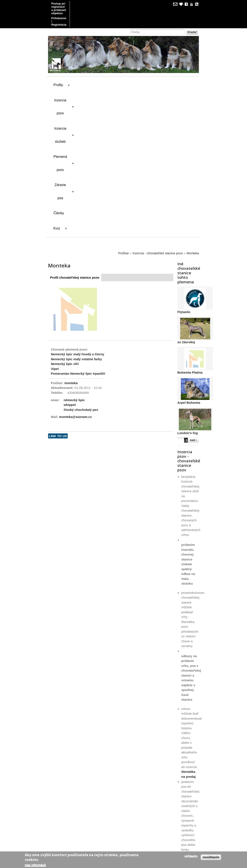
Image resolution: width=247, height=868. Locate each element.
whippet (70, 260)
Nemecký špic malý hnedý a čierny (78, 210)
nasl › (193, 296)
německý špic (74, 255)
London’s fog (188, 289)
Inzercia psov (86, 69)
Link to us (58, 292)
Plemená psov (157, 69)
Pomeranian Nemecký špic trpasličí (78, 229)
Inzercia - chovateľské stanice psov (158, 109)
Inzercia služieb (121, 69)
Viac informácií (35, 865)
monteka (71, 239)
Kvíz (109, 84)
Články (90, 84)
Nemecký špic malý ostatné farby (76, 215)
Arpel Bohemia (189, 258)
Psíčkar (123, 109)
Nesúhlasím (211, 857)
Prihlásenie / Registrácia (67, 9)
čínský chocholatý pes (81, 265)
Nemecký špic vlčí (65, 220)
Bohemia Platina (190, 228)
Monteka (193, 109)
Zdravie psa (63, 84)
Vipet (55, 224)
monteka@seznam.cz (75, 273)
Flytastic (184, 168)
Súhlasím (191, 856)
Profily (58, 69)
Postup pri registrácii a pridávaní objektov (79, 4)
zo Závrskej (186, 198)
